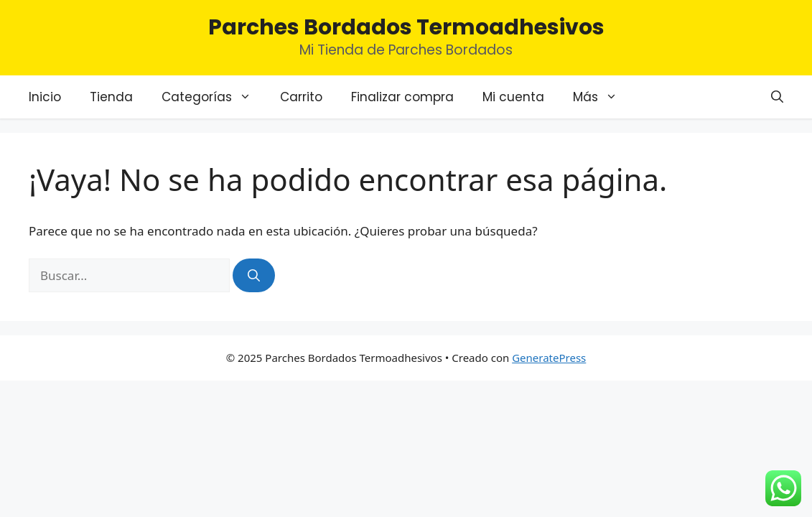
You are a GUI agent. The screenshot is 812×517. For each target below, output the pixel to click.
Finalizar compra (402, 97)
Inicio (45, 97)
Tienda (111, 97)
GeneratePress (549, 358)
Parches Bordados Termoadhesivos (406, 27)
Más (602, 97)
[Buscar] (254, 276)
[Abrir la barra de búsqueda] (777, 97)
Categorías (214, 97)
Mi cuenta (513, 97)
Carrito (301, 97)
